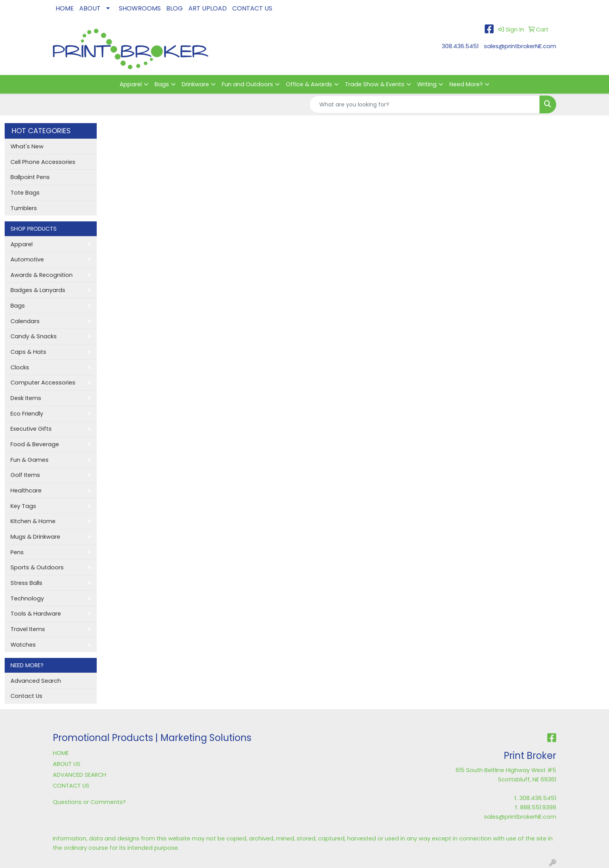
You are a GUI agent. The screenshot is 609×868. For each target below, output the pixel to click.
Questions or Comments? (89, 802)
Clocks (20, 367)
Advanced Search (36, 681)
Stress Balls (26, 583)
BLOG (175, 8)
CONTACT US (252, 8)
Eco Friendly (27, 414)
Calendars (25, 321)
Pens (17, 552)
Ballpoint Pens (30, 177)
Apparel (131, 84)
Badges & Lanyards (38, 290)
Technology (27, 598)
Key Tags (23, 506)
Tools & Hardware (36, 614)
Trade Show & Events (375, 84)
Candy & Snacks (34, 336)
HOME (65, 8)
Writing (427, 84)
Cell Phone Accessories (43, 162)
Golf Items (25, 475)
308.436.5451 (460, 46)
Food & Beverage (35, 444)
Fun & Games (30, 460)
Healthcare (26, 491)
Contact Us (26, 696)
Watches (23, 645)
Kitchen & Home (33, 521)
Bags (162, 84)
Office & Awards (309, 84)
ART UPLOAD (208, 8)
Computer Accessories (43, 383)
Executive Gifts (31, 429)
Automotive (27, 259)
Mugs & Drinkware (35, 537)
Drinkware (195, 84)
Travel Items (28, 629)
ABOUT (90, 8)
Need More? (466, 84)
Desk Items (26, 398)
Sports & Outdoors (37, 567)
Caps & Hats (28, 352)
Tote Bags (25, 193)
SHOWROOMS (140, 8)
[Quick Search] (425, 104)
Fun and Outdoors (247, 84)
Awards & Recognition (42, 275)
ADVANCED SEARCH (79, 775)
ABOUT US (67, 764)
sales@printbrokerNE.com (520, 46)
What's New (27, 146)
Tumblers (24, 208)
